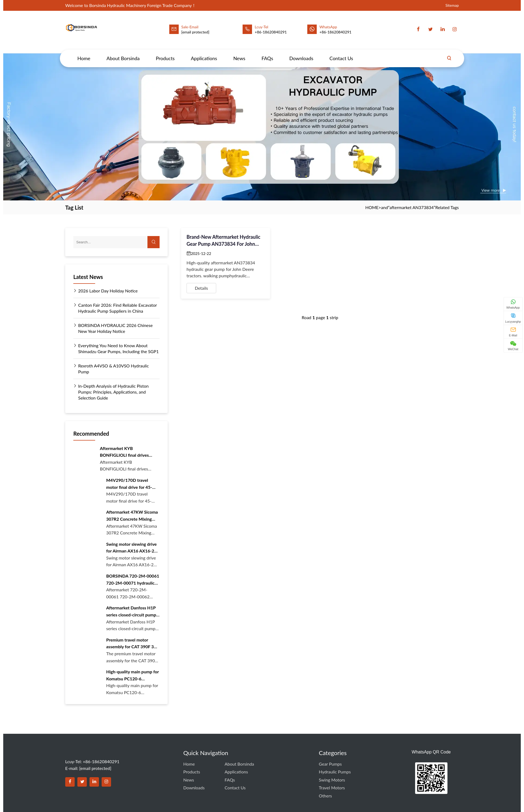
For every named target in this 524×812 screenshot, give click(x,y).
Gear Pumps (330, 764)
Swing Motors (332, 780)
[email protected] (195, 32)
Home (84, 53)
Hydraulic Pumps (335, 772)
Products (165, 53)
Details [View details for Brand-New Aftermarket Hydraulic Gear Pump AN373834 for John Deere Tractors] (201, 288)
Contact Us (341, 53)
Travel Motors (332, 788)
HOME (372, 207)
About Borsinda (123, 53)
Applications (204, 53)
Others (325, 796)
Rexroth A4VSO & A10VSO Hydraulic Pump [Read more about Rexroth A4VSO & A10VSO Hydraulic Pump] (111, 369)
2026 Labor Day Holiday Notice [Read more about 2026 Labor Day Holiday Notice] (106, 291)
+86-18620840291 (335, 32)
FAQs (267, 53)
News (239, 53)
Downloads (301, 53)
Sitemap (452, 5)
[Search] (449, 53)
